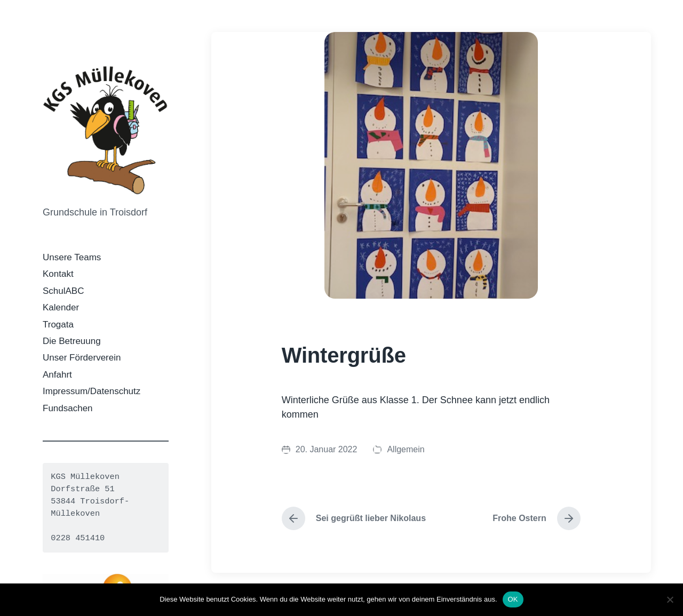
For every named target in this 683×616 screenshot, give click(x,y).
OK (513, 599)
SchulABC (63, 291)
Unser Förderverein (82, 358)
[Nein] (670, 599)
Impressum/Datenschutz (92, 391)
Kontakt (58, 274)
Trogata (58, 325)
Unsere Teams (72, 257)
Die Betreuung (72, 341)
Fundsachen (68, 408)
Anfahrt (57, 375)
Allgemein (406, 449)
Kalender (61, 307)
